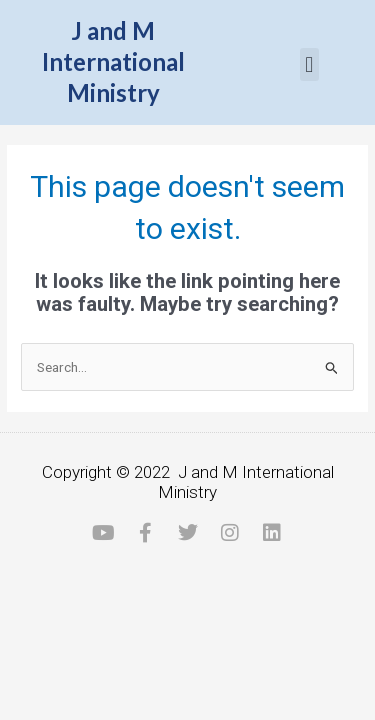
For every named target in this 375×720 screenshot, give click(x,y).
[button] (309, 64)
